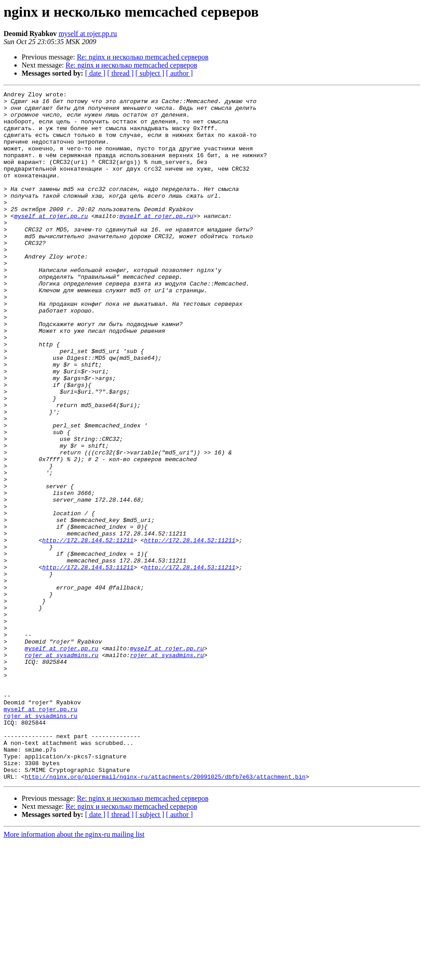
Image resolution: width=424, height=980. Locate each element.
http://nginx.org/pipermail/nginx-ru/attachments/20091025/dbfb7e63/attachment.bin (165, 914)
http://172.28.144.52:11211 (88, 631)
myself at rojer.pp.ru (88, 34)
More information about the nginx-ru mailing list (74, 972)
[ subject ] (150, 73)
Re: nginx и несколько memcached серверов (143, 57)
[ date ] (95, 73)
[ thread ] (120, 73)
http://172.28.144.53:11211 (88, 663)
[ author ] (180, 73)
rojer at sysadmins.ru (62, 768)
